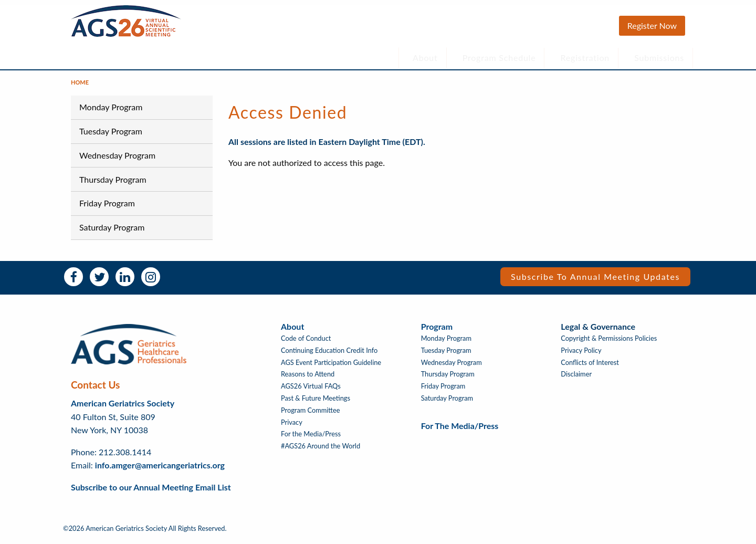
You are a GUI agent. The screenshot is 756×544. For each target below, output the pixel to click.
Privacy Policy (581, 356)
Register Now (652, 25)
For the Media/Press (311, 439)
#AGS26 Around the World (321, 451)
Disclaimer (576, 379)
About (425, 57)
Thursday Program (113, 184)
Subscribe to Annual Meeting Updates (595, 282)
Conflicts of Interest (590, 368)
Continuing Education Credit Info (329, 356)
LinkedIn (125, 282)
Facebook (73, 282)
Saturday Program (112, 232)
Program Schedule (499, 57)
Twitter (99, 282)
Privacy (292, 428)
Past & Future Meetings (316, 404)
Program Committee (311, 416)
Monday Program (111, 112)
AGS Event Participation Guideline (331, 368)
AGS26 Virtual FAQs (311, 391)
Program (437, 332)
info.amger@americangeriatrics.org (160, 470)
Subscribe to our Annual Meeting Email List (151, 492)
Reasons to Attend (308, 379)
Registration (585, 57)
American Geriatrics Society (123, 408)
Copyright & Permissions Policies (609, 344)
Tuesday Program (111, 136)
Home (80, 87)
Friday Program (107, 208)
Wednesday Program (117, 160)
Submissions (659, 57)
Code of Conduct (306, 344)
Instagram (151, 282)
